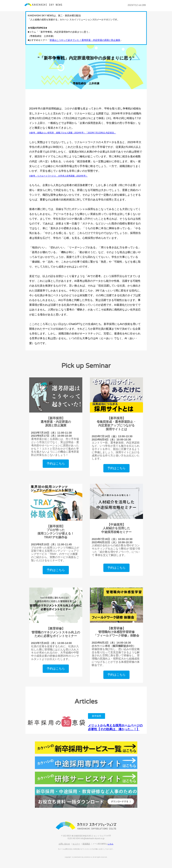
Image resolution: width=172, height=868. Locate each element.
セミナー (76, 844)
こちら (111, 844)
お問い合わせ (64, 844)
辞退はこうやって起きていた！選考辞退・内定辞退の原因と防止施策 (85, 40)
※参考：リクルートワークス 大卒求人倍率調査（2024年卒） (58, 176)
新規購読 (86, 844)
